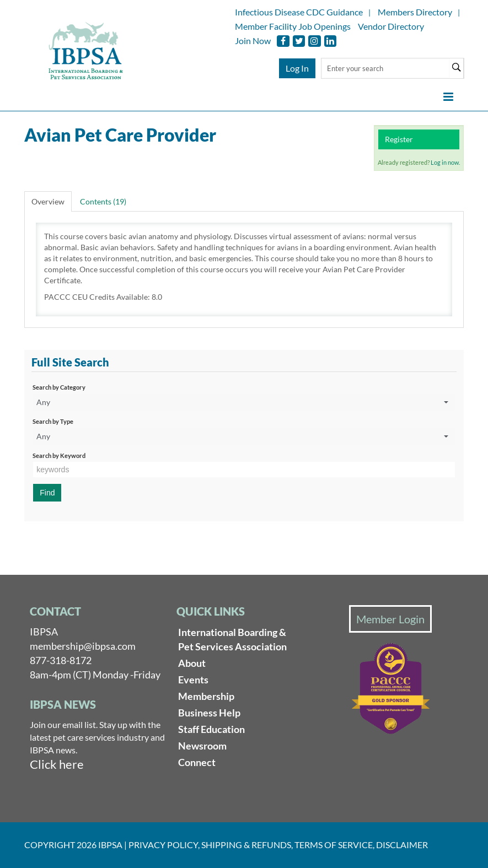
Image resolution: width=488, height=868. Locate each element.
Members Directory (415, 12)
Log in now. (445, 162)
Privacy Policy (163, 845)
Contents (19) (103, 201)
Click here (57, 764)
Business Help (209, 713)
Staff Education (211, 729)
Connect (197, 762)
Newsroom (202, 746)
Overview (48, 201)
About (192, 663)
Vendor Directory (391, 26)
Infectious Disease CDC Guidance (299, 12)
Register (399, 139)
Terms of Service (334, 845)
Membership (206, 696)
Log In (297, 68)
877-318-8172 (61, 660)
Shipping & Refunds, (247, 845)
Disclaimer (402, 845)
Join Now (253, 41)
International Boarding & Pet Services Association (232, 639)
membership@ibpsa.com (83, 646)
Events (193, 680)
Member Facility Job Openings (293, 26)
